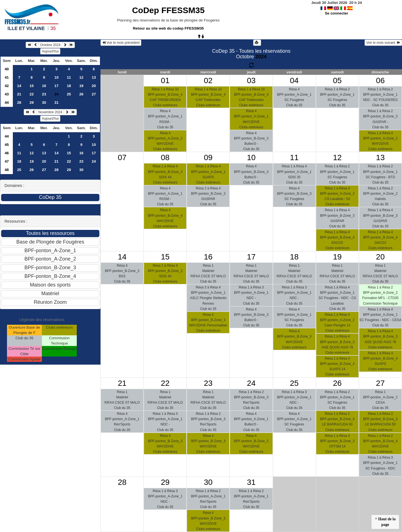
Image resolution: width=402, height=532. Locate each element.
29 (32, 103)
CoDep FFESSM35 (168, 10)
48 (7, 170)
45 (7, 145)
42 (7, 86)
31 (57, 103)
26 (81, 94)
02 (208, 80)
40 (7, 69)
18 (69, 86)
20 (94, 86)
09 (208, 157)
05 (337, 80)
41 (7, 77)
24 (94, 161)
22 (32, 94)
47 (7, 161)
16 (44, 86)
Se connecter (337, 13)
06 (380, 80)
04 (294, 80)
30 (44, 103)
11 (69, 77)
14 (19, 86)
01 (165, 80)
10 (57, 77)
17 (57, 86)
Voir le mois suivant (383, 43)
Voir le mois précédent (121, 43)
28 (19, 103)
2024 (261, 57)
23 (44, 94)
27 (94, 94)
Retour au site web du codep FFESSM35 (168, 28)
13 (94, 77)
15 (32, 86)
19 (81, 86)
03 (251, 80)
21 (19, 94)
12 (81, 77)
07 (122, 157)
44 (7, 103)
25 (69, 94)
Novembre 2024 (50, 112)
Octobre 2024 (50, 45)
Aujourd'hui (50, 51)
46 (7, 153)
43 (7, 94)
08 (165, 157)
